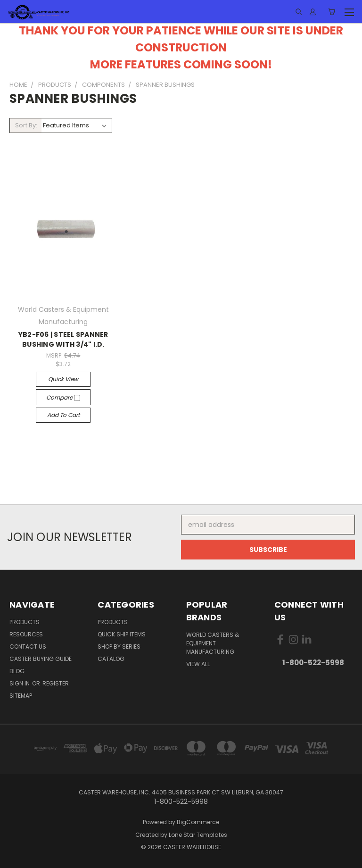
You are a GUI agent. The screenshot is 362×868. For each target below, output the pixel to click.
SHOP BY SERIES (119, 647)
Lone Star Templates (198, 835)
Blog (17, 671)
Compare (63, 397)
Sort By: (26, 125)
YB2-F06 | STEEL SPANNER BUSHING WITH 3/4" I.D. (63, 339)
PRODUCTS (25, 622)
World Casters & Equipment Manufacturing (213, 643)
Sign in (20, 683)
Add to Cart (63, 415)
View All (198, 664)
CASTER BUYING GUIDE (41, 659)
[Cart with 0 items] (332, 12)
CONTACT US (28, 647)
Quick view (63, 379)
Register (56, 683)
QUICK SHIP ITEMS (122, 634)
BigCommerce (198, 822)
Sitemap (21, 696)
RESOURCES (26, 634)
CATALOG (111, 659)
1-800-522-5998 (313, 663)
